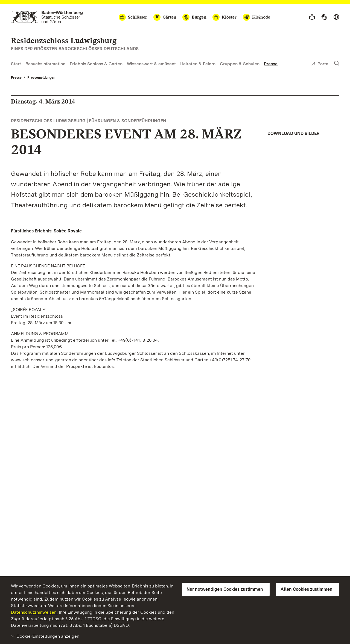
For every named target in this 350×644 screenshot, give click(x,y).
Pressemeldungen (41, 78)
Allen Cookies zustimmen (307, 589)
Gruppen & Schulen (240, 64)
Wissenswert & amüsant (151, 64)
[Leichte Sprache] (312, 17)
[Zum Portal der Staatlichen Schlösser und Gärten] (47, 17)
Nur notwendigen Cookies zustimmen (225, 589)
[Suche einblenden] (337, 63)
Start (16, 64)
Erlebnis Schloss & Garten (96, 64)
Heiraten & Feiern (198, 64)
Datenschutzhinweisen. (34, 612)
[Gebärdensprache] (324, 17)
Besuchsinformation (45, 64)
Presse (271, 64)
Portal (320, 64)
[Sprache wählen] (336, 17)
